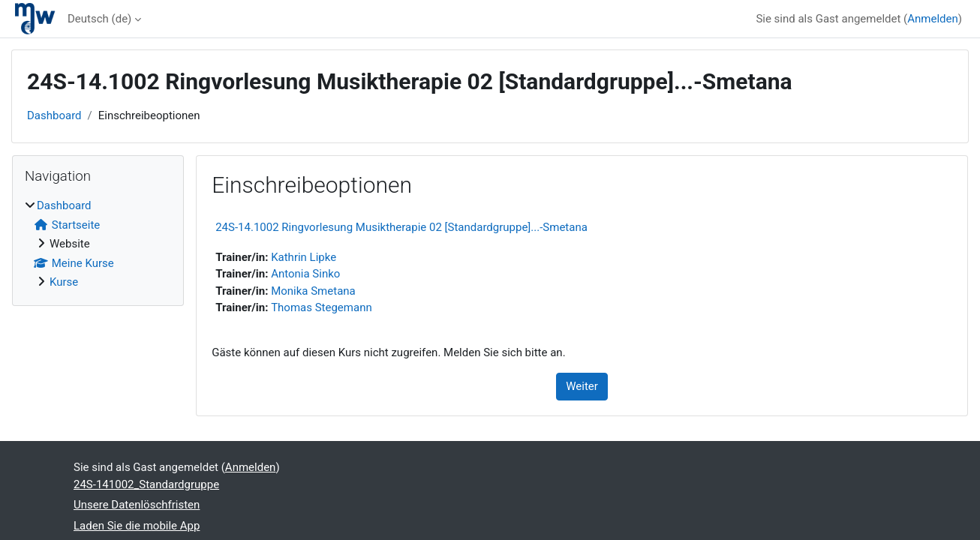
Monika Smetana (313, 291)
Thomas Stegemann (322, 307)
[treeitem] (98, 244)
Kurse (64, 282)
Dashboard (54, 115)
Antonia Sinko (305, 274)
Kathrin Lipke (304, 257)
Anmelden (933, 19)
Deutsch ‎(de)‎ (99, 19)
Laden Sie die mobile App (137, 526)
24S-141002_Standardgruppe (146, 484)
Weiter (582, 386)
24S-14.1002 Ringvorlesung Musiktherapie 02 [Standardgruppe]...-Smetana (401, 227)
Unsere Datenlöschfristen (137, 505)
